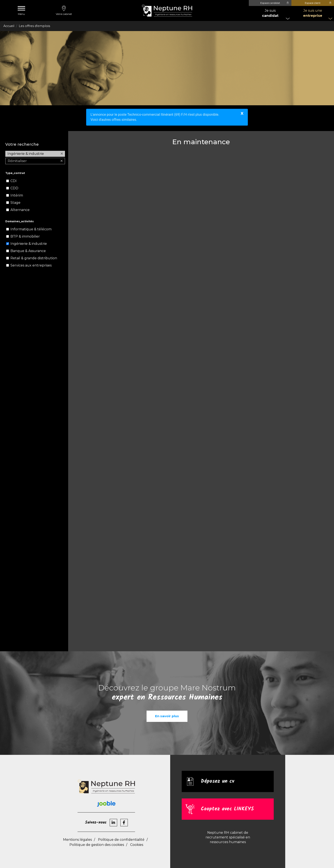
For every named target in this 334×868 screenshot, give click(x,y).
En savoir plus (167, 716)
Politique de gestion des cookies (97, 845)
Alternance (20, 210)
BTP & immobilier (25, 236)
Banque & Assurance (28, 251)
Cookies (137, 845)
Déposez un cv (217, 781)
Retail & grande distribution (34, 258)
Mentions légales (77, 840)
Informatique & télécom (31, 229)
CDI (14, 181)
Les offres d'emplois (34, 26)
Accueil (9, 26)
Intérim (17, 195)
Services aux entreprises (31, 265)
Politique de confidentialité (121, 840)
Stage (15, 203)
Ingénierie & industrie (29, 244)
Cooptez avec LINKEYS (227, 809)
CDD (14, 188)
